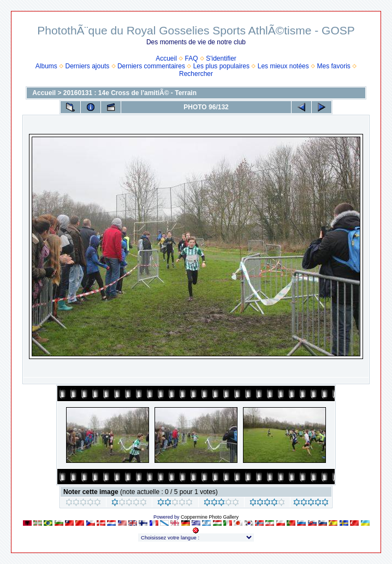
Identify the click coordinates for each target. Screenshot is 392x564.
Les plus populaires (221, 66)
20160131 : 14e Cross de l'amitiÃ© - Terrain (130, 93)
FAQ (192, 58)
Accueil (166, 58)
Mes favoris (333, 66)
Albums (46, 66)
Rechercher (196, 74)
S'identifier (221, 58)
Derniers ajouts (88, 66)
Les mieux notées (283, 66)
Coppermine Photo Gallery (210, 517)
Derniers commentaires (151, 66)
